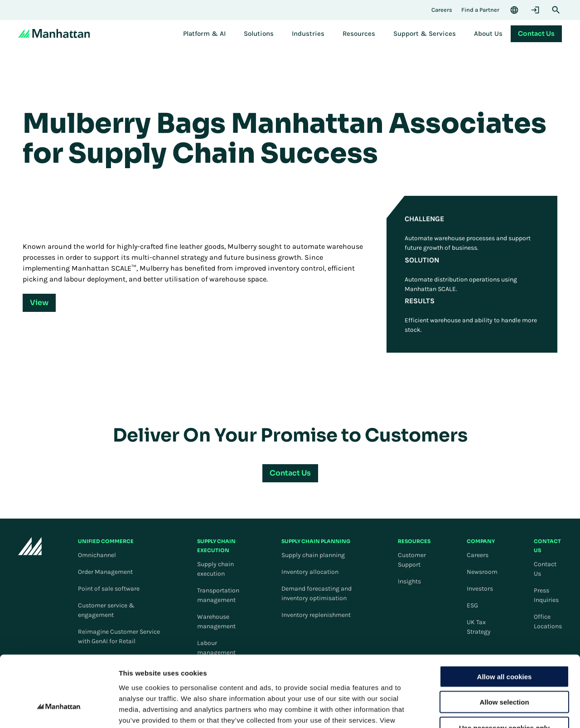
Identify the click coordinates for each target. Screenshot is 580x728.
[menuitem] (204, 34)
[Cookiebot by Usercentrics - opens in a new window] (59, 710)
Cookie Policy (155, 673)
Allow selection (504, 645)
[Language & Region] (514, 10)
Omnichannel (97, 555)
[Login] (535, 10)
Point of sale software (109, 589)
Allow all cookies (505, 619)
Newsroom (482, 572)
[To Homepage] (30, 550)
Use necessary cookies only (504, 670)
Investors (480, 589)
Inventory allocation (310, 572)
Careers (478, 555)
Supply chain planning (313, 555)
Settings (468, 710)
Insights (409, 581)
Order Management (105, 572)
